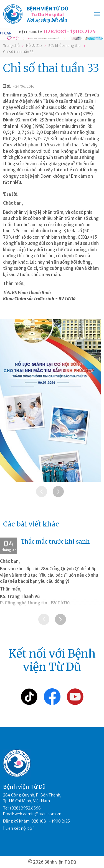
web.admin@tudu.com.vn (38, 814)
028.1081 (55, 31)
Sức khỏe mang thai (65, 46)
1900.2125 (83, 31)
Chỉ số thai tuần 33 (18, 52)
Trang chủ (11, 46)
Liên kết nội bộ (19, 828)
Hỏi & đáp (34, 46)
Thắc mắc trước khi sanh (55, 542)
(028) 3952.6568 (25, 808)
